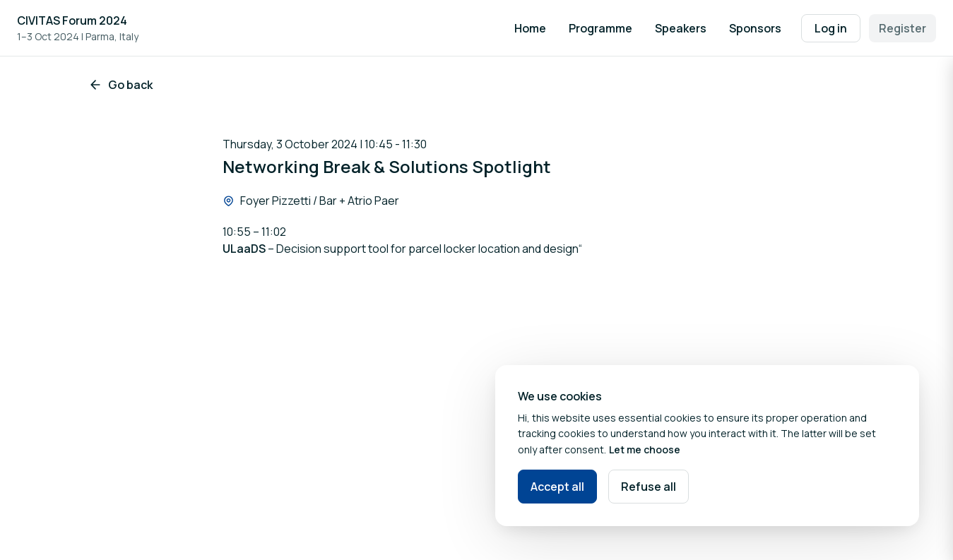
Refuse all (649, 487)
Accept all (557, 487)
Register (902, 28)
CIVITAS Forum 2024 (72, 20)
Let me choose (645, 449)
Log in (831, 28)
